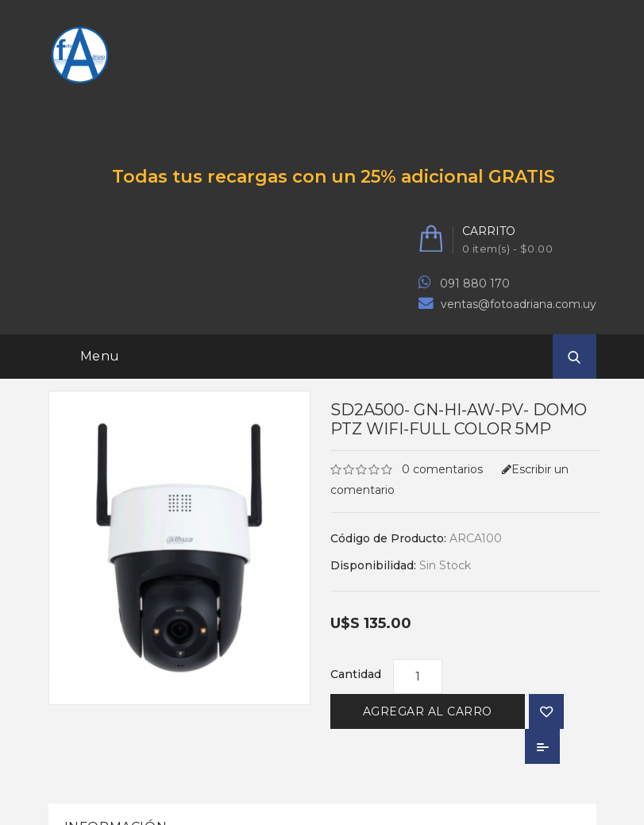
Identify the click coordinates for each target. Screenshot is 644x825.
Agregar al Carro (428, 711)
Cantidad (356, 674)
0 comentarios (442, 469)
